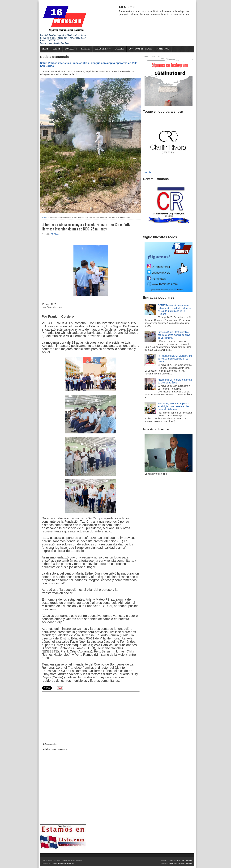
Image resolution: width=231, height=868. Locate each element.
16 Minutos (63, 860)
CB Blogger (56, 234)
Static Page (163, 49)
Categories (101, 49)
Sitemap (86, 49)
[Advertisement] (67, 714)
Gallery (119, 49)
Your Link (172, 860)
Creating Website (57, 863)
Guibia (148, 172)
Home (45, 49)
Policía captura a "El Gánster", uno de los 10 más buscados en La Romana (175, 359)
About (57, 49)
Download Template (140, 49)
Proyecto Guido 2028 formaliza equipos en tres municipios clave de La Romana (174, 335)
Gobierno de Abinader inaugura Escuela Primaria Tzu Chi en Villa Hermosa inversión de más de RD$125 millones (86, 227)
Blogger (173, 863)
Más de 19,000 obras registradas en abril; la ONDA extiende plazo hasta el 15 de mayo (174, 406)
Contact (70, 49)
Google (182, 863)
